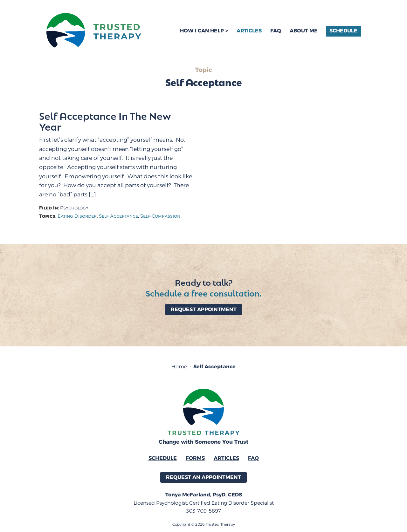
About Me (304, 31)
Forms (195, 458)
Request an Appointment (203, 477)
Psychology (74, 208)
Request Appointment (204, 309)
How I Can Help (202, 31)
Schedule (343, 31)
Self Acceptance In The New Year (105, 121)
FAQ (276, 31)
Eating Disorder (77, 216)
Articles (249, 31)
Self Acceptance (118, 216)
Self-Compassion (160, 216)
